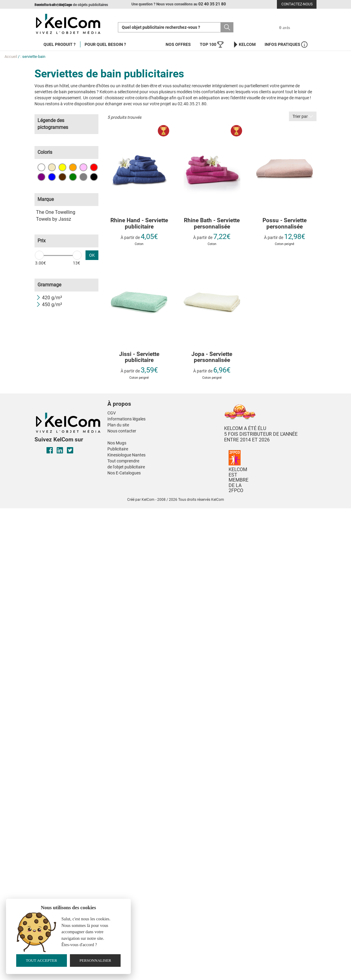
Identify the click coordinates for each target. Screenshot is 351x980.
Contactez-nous (297, 4)
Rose (83, 167)
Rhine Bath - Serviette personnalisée (212, 224)
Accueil (11, 57)
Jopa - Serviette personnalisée (212, 357)
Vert (73, 177)
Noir (94, 177)
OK (92, 255)
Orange (73, 167)
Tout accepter (41, 960)
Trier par (303, 116)
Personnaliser (95, 960)
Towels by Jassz (54, 219)
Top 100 (212, 45)
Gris (83, 177)
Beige (52, 167)
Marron (62, 177)
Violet (41, 177)
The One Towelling (56, 212)
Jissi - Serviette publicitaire (139, 357)
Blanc (41, 167)
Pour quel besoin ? (105, 44)
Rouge (94, 167)
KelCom (244, 45)
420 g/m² (49, 298)
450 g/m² (49, 305)
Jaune (62, 167)
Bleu (52, 177)
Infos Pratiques (286, 45)
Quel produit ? (60, 44)
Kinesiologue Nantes (126, 455)
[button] (150, 398)
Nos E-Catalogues (124, 473)
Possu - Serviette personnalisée (285, 224)
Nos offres (178, 44)
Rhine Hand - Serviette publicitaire (139, 224)
